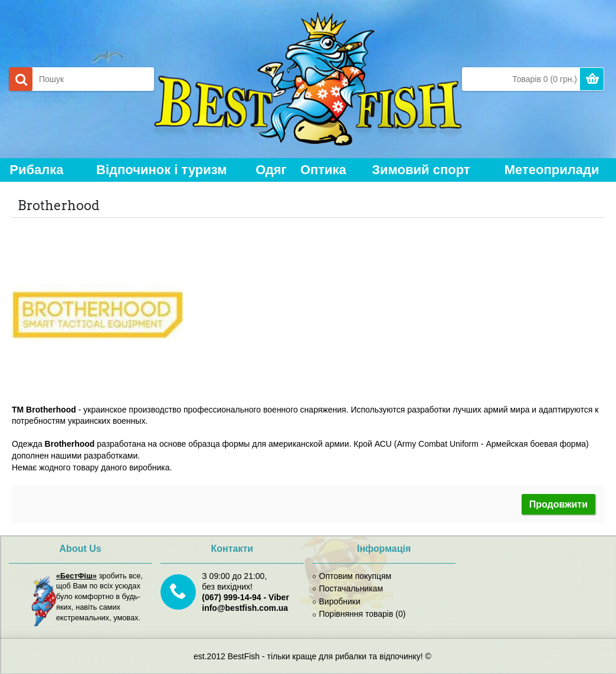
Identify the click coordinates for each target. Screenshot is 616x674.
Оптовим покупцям (352, 576)
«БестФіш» (76, 576)
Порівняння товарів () (359, 614)
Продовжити (558, 504)
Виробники (337, 601)
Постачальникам (348, 588)
